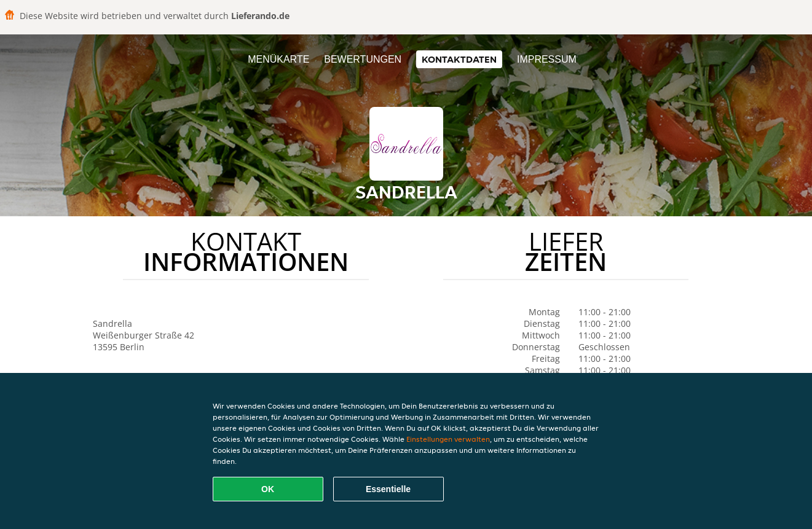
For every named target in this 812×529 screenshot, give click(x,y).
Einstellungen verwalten (448, 439)
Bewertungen (363, 59)
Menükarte (278, 59)
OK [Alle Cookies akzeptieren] (268, 489)
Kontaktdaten (459, 59)
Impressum (547, 59)
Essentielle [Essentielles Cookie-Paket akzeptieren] (388, 489)
